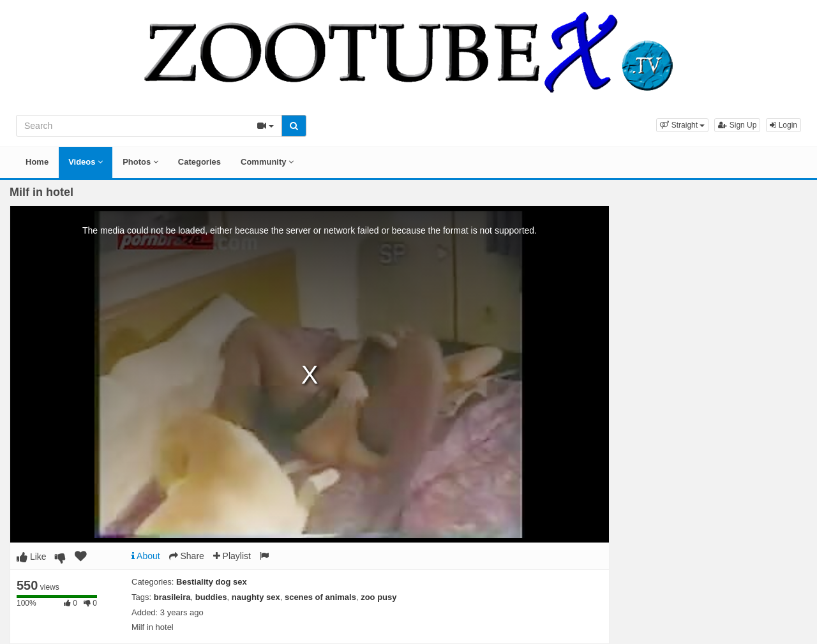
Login (783, 125)
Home (37, 162)
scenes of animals (320, 597)
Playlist (232, 556)
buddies (211, 597)
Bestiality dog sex (212, 582)
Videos (86, 162)
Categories (199, 162)
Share (187, 556)
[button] (682, 125)
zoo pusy (379, 597)
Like (32, 557)
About (146, 556)
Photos (140, 162)
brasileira (172, 597)
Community (267, 162)
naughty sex (256, 597)
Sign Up (737, 125)
